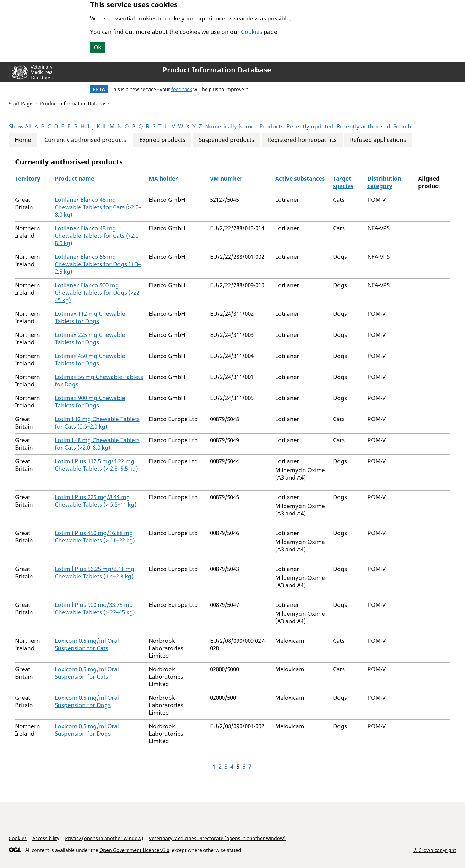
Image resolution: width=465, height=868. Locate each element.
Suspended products (226, 140)
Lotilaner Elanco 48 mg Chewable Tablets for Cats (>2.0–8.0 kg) (98, 207)
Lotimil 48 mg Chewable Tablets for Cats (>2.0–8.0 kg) (97, 444)
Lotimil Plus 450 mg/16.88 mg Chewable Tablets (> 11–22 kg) (95, 537)
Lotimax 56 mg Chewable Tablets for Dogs (99, 381)
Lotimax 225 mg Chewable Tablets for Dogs (90, 338)
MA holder (163, 179)
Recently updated (310, 126)
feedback (182, 89)
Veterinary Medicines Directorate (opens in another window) (217, 838)
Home (23, 140)
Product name (75, 179)
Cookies (252, 32)
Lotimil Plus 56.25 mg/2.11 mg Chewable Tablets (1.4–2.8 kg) (95, 573)
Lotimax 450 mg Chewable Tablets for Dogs (90, 360)
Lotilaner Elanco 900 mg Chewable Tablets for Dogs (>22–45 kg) (99, 293)
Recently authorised (363, 126)
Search (402, 126)
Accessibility (46, 838)
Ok (97, 47)
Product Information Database (217, 70)
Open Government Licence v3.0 (134, 850)
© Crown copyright (435, 850)
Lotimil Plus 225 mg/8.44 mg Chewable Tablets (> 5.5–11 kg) (96, 501)
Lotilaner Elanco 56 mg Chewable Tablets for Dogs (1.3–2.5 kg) (98, 264)
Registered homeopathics (302, 140)
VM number (226, 179)
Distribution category (384, 182)
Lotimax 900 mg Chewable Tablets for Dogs (90, 402)
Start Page (21, 104)
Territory (28, 179)
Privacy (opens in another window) (104, 838)
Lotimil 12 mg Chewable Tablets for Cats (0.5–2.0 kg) (97, 423)
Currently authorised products (85, 140)
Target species (343, 182)
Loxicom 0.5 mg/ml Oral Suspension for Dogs (87, 701)
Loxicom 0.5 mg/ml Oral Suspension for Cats (87, 644)
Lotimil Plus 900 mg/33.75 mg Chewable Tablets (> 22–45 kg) (95, 608)
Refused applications (378, 140)
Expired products (162, 140)
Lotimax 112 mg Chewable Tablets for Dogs (90, 317)
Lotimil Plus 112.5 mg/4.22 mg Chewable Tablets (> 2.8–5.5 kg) (96, 465)
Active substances (300, 179)
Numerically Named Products (244, 126)
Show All (20, 126)
